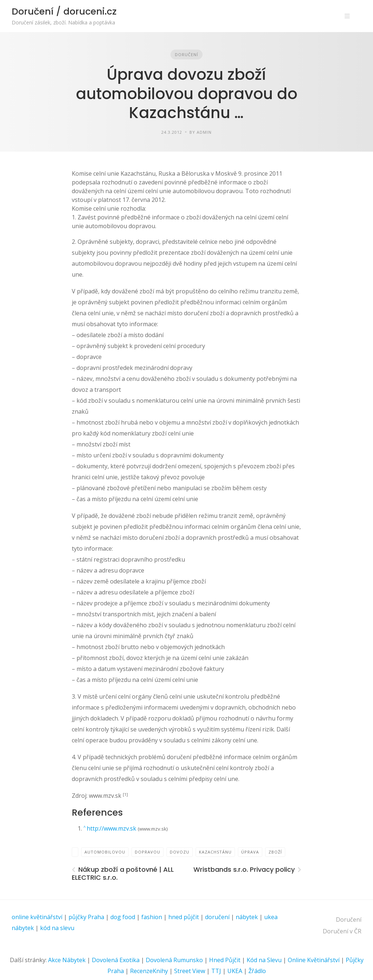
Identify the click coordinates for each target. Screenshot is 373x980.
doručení (217, 917)
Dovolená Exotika (116, 960)
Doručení (186, 54)
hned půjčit (184, 917)
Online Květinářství (314, 960)
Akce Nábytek (67, 960)
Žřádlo (257, 971)
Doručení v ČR (342, 931)
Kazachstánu (215, 852)
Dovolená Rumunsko (174, 960)
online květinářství (37, 917)
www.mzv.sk (106, 796)
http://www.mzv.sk (112, 828)
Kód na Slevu (264, 960)
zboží (275, 852)
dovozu (180, 852)
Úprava (250, 852)
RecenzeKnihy (149, 971)
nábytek (247, 917)
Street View (190, 971)
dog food (123, 917)
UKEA (235, 971)
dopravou (148, 852)
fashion (152, 917)
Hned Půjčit (225, 960)
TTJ (216, 971)
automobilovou (105, 852)
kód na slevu (57, 928)
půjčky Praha (86, 917)
